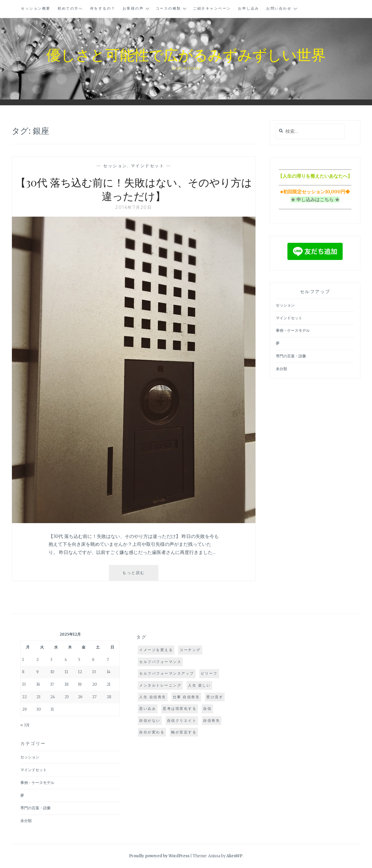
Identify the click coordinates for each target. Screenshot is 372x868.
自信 (207, 709)
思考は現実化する (180, 709)
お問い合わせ (279, 8)
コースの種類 (168, 8)
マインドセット (148, 166)
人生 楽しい (199, 685)
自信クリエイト (182, 720)
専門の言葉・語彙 (291, 356)
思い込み (148, 709)
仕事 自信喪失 (186, 697)
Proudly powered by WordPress (159, 856)
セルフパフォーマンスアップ (167, 673)
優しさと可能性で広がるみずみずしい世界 (186, 54)
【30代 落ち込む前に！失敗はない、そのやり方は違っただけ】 (134, 189)
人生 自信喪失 (153, 697)
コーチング (190, 650)
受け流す (215, 697)
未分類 (281, 369)
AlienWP (234, 856)
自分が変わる (152, 732)
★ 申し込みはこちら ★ (315, 199)
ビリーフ (209, 673)
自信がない (150, 720)
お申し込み (249, 8)
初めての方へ (70, 8)
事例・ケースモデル (293, 330)
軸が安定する (184, 732)
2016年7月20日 (134, 207)
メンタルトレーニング (160, 685)
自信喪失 (212, 720)
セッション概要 (36, 8)
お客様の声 (133, 8)
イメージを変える (156, 650)
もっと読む (139, 575)
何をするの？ (103, 8)
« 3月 (25, 725)
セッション (115, 166)
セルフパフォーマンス (160, 662)
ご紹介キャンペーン (212, 8)
